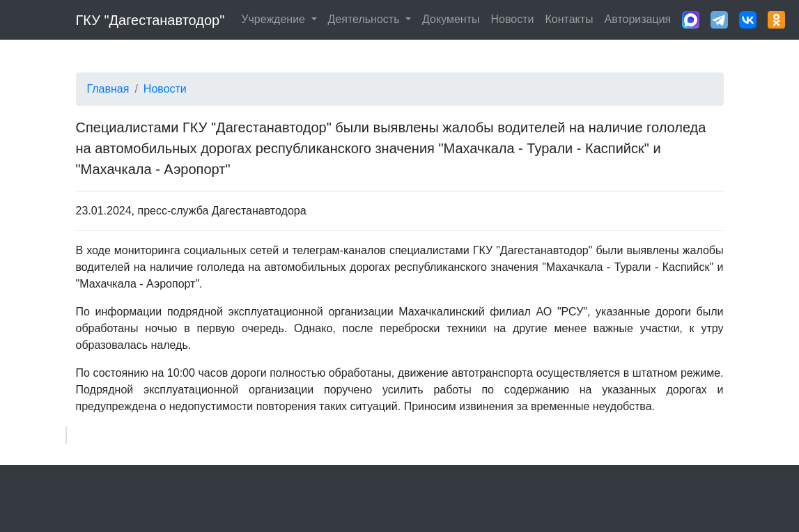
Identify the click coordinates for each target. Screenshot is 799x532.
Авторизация (638, 19)
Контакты (569, 19)
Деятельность (365, 19)
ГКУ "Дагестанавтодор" (150, 20)
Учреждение (274, 19)
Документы (451, 19)
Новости (513, 19)
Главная (108, 89)
